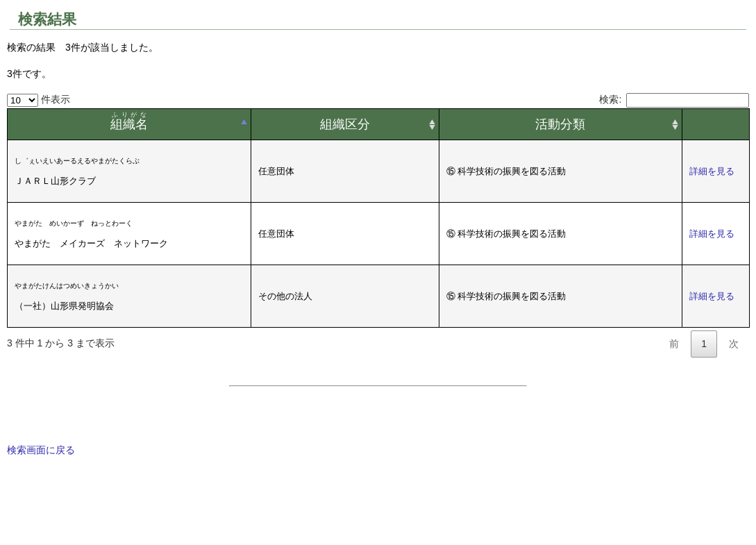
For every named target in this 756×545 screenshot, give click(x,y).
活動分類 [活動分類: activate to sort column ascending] (560, 124)
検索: (674, 99)
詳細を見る (712, 171)
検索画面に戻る (41, 450)
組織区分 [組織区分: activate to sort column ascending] (345, 124)
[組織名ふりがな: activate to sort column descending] (129, 125)
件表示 (39, 99)
